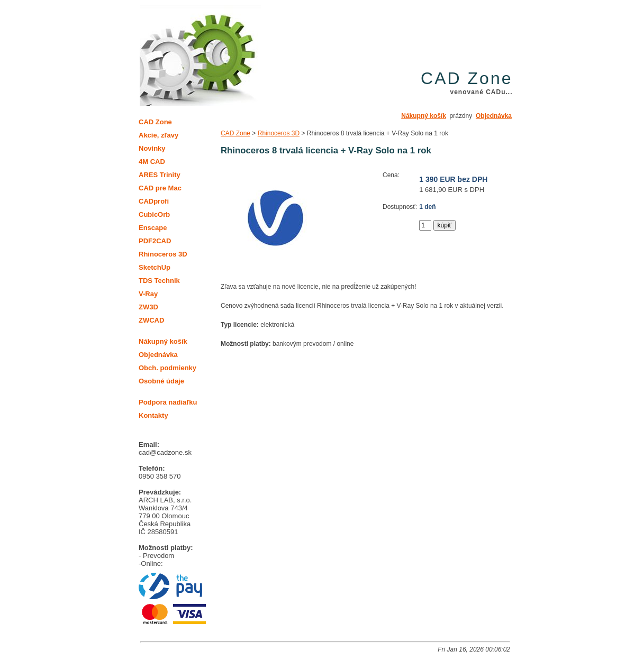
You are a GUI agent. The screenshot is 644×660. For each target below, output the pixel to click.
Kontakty (153, 415)
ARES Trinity (160, 175)
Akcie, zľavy (158, 135)
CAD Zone (235, 133)
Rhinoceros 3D (279, 133)
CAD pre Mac (160, 188)
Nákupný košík (424, 116)
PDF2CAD (155, 241)
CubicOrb (154, 214)
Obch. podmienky (167, 368)
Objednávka (494, 116)
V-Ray (148, 294)
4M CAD (152, 162)
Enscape (153, 228)
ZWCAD (151, 320)
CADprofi (154, 201)
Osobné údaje (161, 381)
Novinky (152, 148)
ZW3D (148, 307)
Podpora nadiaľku (168, 402)
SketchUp (155, 267)
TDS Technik (159, 281)
